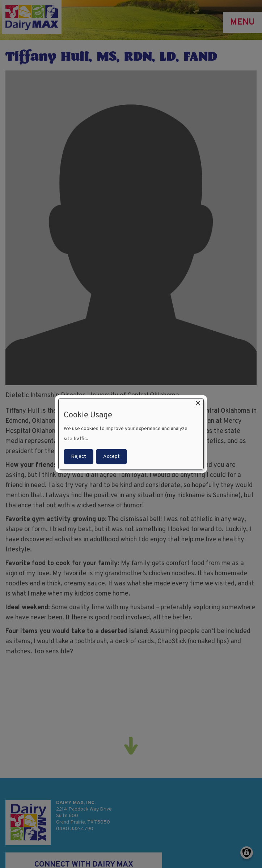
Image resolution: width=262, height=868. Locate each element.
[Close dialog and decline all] (198, 403)
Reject (79, 456)
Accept (111, 456)
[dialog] (131, 434)
